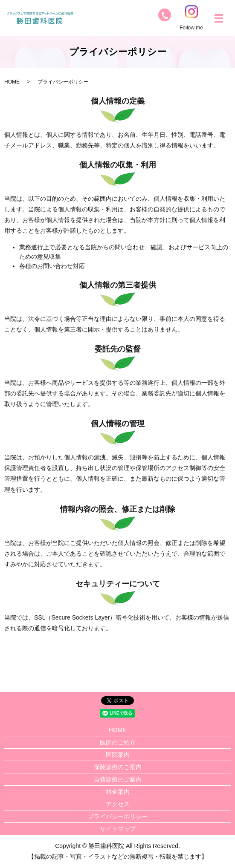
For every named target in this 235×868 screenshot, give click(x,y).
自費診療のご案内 (118, 779)
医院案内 (118, 755)
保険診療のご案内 (118, 767)
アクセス (118, 804)
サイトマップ (118, 829)
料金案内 (118, 792)
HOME (12, 82)
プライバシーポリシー (118, 816)
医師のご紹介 (118, 742)
